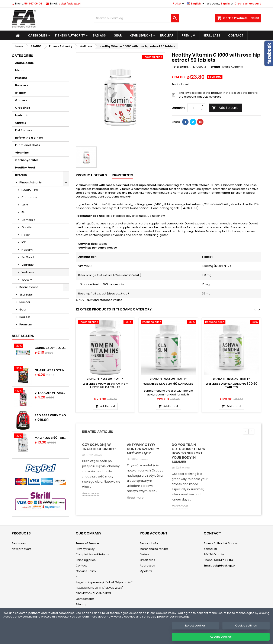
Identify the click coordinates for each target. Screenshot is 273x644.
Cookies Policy (86, 571)
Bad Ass (99, 35)
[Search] (136, 18)
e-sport (21, 93)
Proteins (21, 78)
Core (25, 205)
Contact (236, 35)
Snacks (21, 123)
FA (23, 212)
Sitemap (82, 604)
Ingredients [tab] (123, 175)
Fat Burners (24, 130)
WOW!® (27, 280)
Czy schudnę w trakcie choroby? (99, 447)
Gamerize (28, 220)
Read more (90, 493)
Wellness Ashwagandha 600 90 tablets (232, 385)
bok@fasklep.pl (70, 4)
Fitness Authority (70, 35)
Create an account (248, 4)
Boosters (22, 85)
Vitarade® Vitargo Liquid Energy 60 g (51, 393)
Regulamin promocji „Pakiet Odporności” (104, 582)
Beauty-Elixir (30, 190)
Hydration (23, 115)
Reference (179, 67)
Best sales (19, 543)
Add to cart (225, 108)
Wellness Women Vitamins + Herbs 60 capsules (105, 385)
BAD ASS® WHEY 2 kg (50, 415)
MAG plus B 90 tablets (51, 438)
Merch (20, 70)
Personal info (149, 543)
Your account (154, 533)
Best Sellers (23, 336)
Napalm (27, 250)
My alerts (146, 571)
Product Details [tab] (91, 175)
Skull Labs (212, 35)
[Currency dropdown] (179, 4)
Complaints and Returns (92, 554)
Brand (216, 67)
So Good (28, 257)
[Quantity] (194, 108)
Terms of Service (87, 543)
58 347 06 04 (33, 4)
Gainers (21, 100)
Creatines (23, 108)
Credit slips (147, 560)
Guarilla (27, 227)
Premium (188, 35)
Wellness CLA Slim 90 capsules (168, 384)
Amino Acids (24, 63)
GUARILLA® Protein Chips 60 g (51, 370)
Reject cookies (195, 631)
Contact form (85, 599)
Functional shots (28, 145)
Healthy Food (25, 168)
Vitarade (28, 265)
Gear (118, 35)
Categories (38, 35)
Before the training (29, 138)
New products (21, 549)
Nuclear (167, 35)
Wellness (28, 272)
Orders (145, 554)
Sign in (225, 4)
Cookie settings (246, 631)
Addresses (147, 566)
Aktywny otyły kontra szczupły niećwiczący (143, 449)
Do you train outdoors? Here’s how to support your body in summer (188, 453)
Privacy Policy (85, 549)
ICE (24, 242)
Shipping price (86, 560)
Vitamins (22, 153)
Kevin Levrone (141, 35)
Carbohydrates (27, 160)
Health (26, 235)
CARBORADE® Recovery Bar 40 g (51, 348)
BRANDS (21, 175)
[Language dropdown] (196, 4)
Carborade (29, 197)
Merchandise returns (154, 549)
